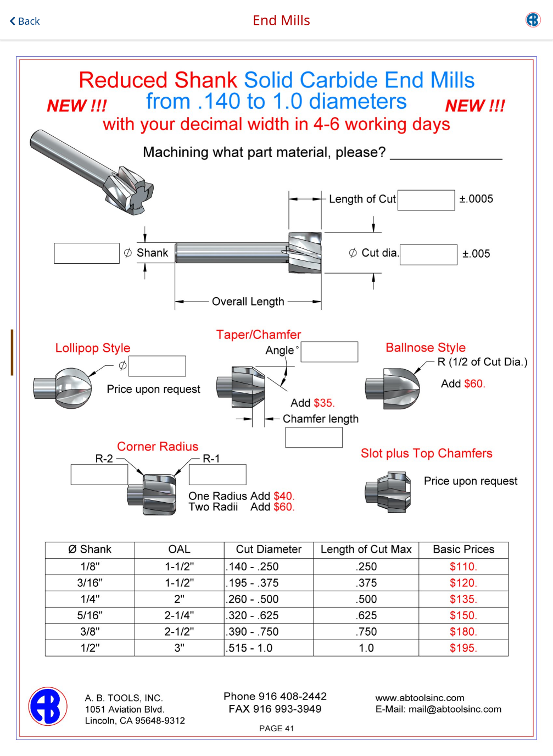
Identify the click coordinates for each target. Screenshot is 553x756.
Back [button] (25, 21)
